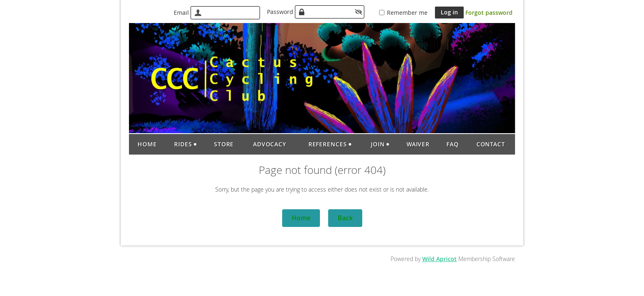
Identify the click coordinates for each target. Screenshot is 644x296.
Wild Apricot (439, 259)
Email (181, 13)
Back (345, 218)
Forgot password (489, 13)
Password (280, 12)
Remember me (407, 13)
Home (301, 218)
